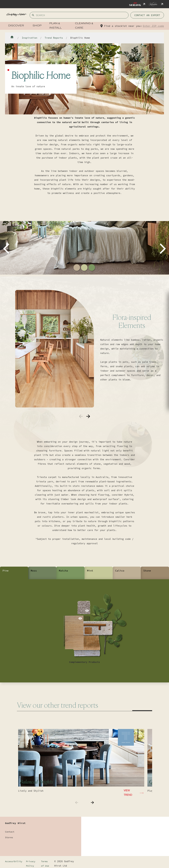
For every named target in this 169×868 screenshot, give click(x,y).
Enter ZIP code (153, 26)
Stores (9, 837)
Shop (37, 26)
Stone (147, 571)
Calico (120, 571)
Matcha (63, 571)
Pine (6, 571)
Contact (10, 832)
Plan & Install (55, 26)
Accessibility (14, 861)
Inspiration (29, 38)
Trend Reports (54, 38)
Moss (34, 571)
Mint (90, 571)
